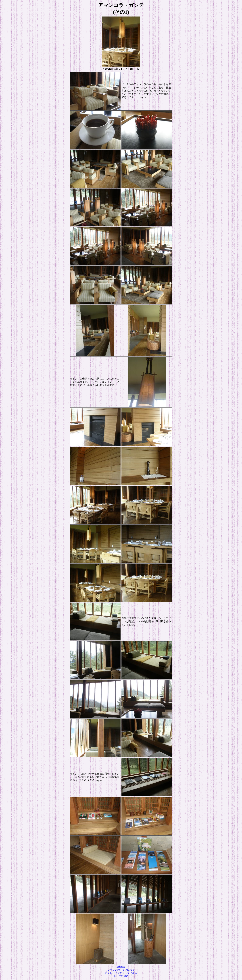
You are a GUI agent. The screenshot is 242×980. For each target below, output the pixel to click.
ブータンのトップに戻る (121, 970)
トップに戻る (121, 976)
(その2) (121, 967)
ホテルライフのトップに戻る (121, 973)
